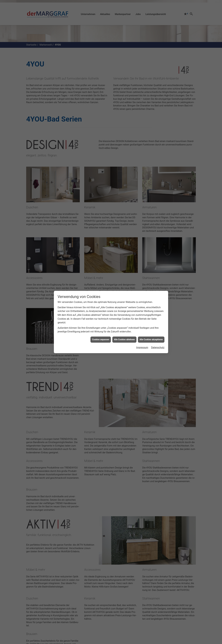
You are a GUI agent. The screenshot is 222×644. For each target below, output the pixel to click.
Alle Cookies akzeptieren (151, 340)
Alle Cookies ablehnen (124, 340)
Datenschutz (158, 347)
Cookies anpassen (101, 340)
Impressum (142, 347)
